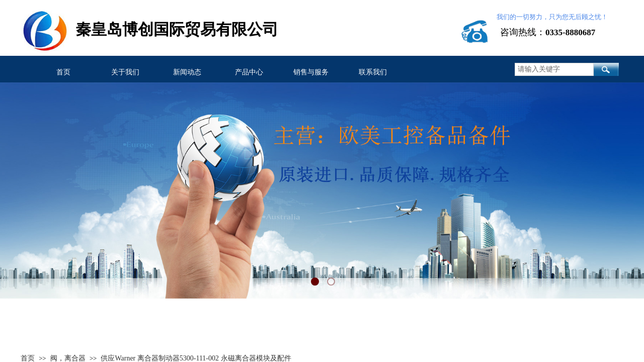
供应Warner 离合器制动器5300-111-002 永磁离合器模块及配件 (196, 358)
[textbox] (554, 69)
